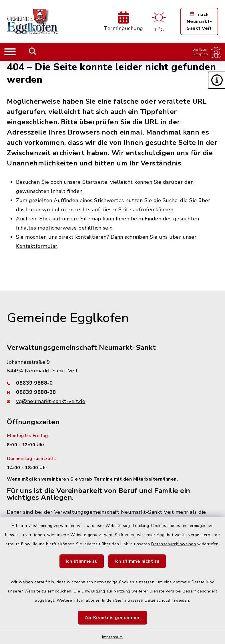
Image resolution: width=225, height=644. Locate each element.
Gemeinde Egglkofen (68, 318)
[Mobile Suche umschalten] (33, 52)
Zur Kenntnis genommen (113, 618)
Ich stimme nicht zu (137, 561)
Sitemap (91, 219)
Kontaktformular (37, 246)
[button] (216, 80)
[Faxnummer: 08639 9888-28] (112, 392)
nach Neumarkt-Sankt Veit (199, 21)
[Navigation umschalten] (10, 52)
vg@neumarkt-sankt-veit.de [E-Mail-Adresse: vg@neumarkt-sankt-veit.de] (51, 401)
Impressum (112, 637)
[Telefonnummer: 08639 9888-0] (112, 383)
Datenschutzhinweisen (174, 544)
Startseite (95, 182)
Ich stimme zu (82, 561)
